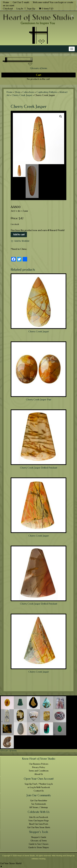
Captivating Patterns (47, 92)
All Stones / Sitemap (39, 807)
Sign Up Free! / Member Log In (39, 784)
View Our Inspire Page (39, 821)
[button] (20, 241)
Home (6, 2)
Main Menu (8, 49)
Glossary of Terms (39, 841)
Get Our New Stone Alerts (39, 827)
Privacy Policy (39, 767)
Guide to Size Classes (39, 844)
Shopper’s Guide (39, 837)
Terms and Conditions (39, 771)
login (61, 2)
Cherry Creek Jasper (22, 95)
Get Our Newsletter (39, 801)
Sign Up (31, 9)
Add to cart (19, 234)
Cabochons (28, 92)
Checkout (8, 9)
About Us (39, 774)
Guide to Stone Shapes (39, 847)
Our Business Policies (39, 764)
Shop (17, 92)
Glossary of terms (39, 68)
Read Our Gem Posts (39, 824)
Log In (20, 9)
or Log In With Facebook (39, 787)
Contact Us (39, 791)
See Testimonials (39, 804)
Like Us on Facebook (39, 817)
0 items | (46, 9)
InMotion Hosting (39, 859)
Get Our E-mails (21, 2)
